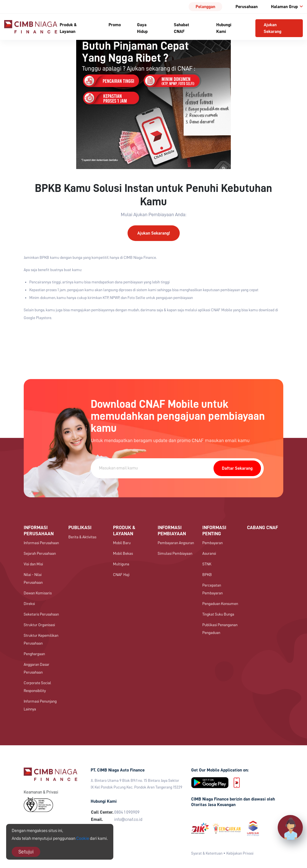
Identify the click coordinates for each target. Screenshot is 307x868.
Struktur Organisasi (39, 625)
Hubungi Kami (224, 28)
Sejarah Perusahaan (40, 553)
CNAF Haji (121, 575)
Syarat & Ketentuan (207, 853)
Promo (115, 25)
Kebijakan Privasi (240, 853)
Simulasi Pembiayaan (175, 553)
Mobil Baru (122, 543)
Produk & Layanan (68, 28)
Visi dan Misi (33, 564)
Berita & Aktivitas (82, 537)
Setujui (26, 852)
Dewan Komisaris (38, 593)
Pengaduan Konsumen (220, 604)
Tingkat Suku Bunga (218, 614)
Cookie (83, 838)
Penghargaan (34, 654)
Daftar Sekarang (237, 468)
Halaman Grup (287, 7)
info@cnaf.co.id (128, 819)
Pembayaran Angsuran (176, 543)
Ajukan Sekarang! (154, 233)
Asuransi (209, 553)
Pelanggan (205, 7)
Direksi (29, 604)
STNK (207, 564)
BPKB (207, 575)
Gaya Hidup (142, 28)
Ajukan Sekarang (273, 28)
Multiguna (121, 564)
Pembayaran (213, 543)
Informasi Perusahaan (41, 543)
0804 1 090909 (127, 812)
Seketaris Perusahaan (41, 614)
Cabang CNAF (262, 527)
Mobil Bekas (123, 553)
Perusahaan (247, 7)
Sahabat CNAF (182, 28)
